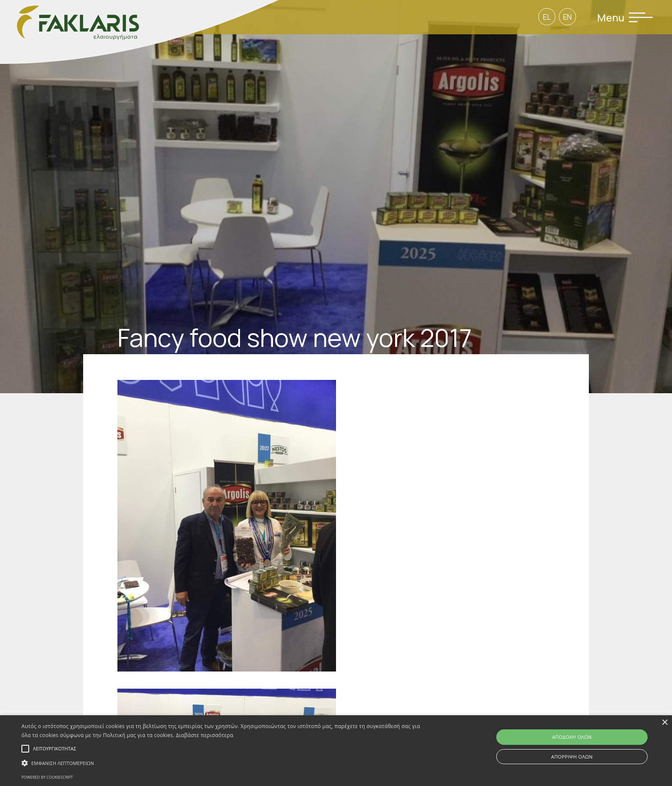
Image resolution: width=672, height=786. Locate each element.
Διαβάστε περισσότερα (205, 735)
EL (547, 17)
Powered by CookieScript (47, 777)
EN (567, 17)
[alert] (336, 751)
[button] (226, 763)
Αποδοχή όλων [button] (572, 737)
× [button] (664, 723)
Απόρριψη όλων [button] (572, 757)
